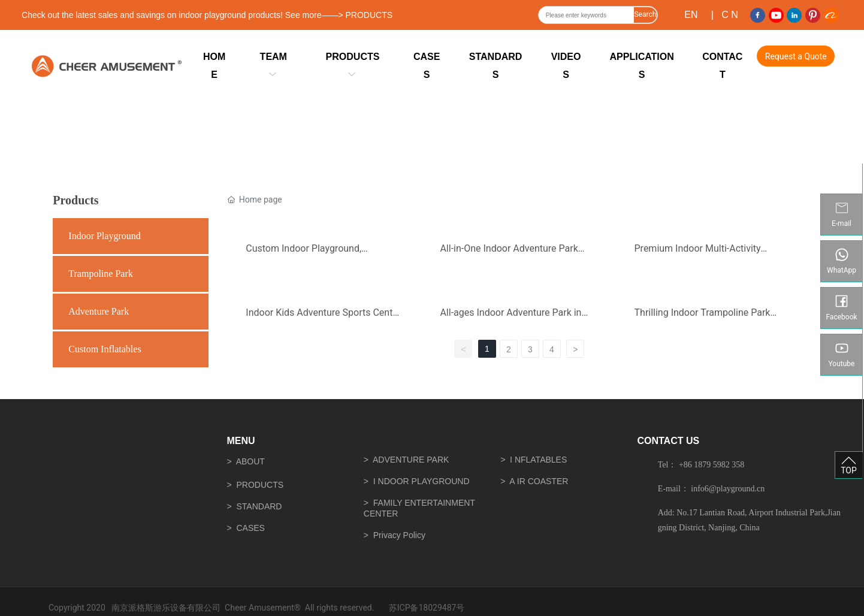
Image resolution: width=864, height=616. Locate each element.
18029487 (437, 608)
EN (691, 15)
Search (645, 14)
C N (730, 15)
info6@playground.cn (728, 489)
